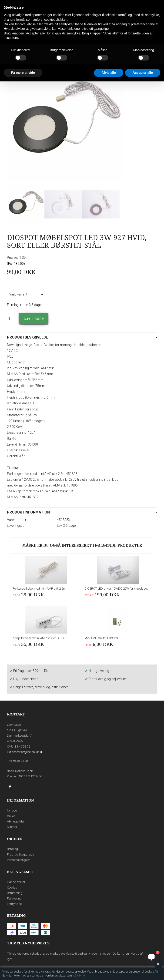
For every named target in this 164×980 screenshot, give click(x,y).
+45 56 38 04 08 (17, 761)
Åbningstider (16, 821)
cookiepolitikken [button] (56, 20)
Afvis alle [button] (109, 73)
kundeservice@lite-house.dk (25, 752)
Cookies (12, 888)
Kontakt (12, 827)
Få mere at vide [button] (23, 73)
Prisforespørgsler (18, 860)
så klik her (79, 976)
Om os (11, 816)
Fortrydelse (14, 904)
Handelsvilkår (16, 882)
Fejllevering (14, 898)
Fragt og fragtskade (20, 854)
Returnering (15, 893)
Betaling (12, 849)
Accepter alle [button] (143, 73)
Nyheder (12, 811)
